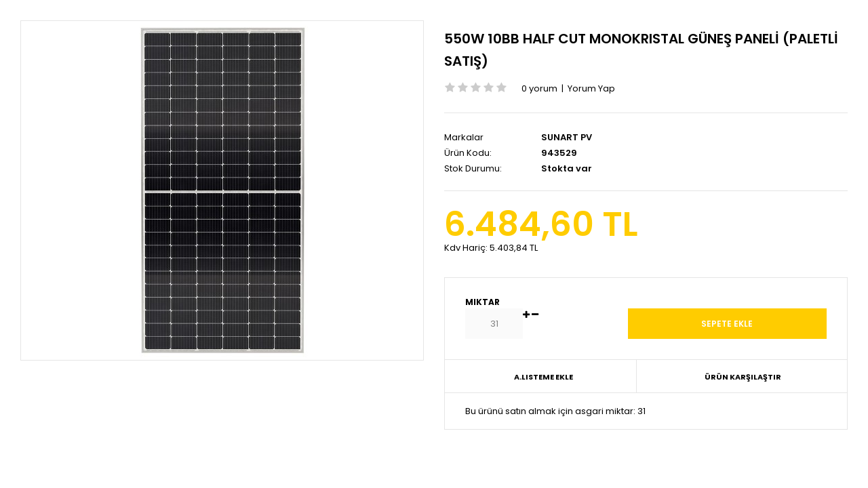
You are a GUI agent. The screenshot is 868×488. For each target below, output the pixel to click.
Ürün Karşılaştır (743, 377)
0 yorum (539, 88)
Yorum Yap (591, 88)
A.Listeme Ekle (544, 377)
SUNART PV (567, 137)
